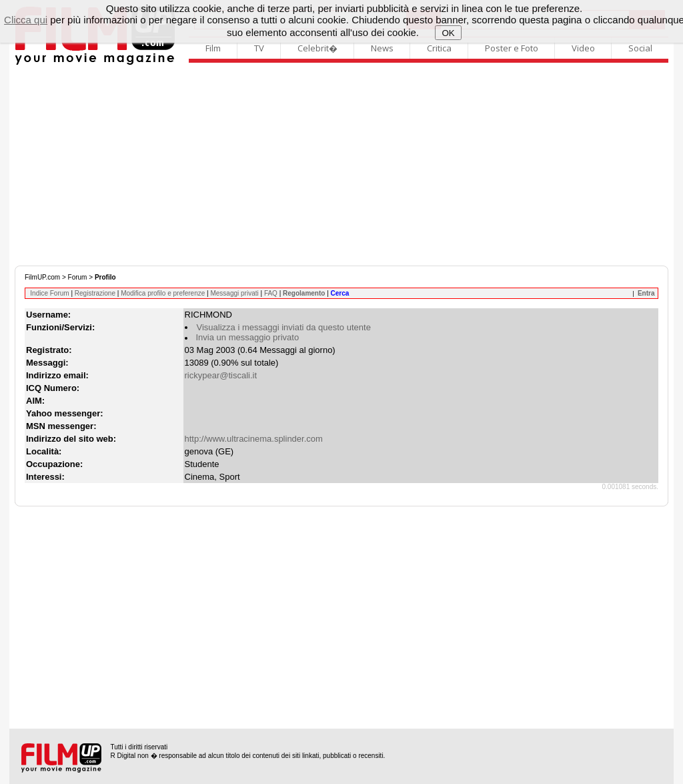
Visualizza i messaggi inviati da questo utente (284, 327)
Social (640, 48)
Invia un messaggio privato (248, 337)
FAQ (271, 293)
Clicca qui (26, 20)
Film (213, 48)
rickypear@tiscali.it (221, 375)
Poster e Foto (512, 48)
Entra (646, 293)
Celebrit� (317, 48)
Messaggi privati (234, 293)
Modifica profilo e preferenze (163, 293)
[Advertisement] (341, 165)
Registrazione (95, 293)
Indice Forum (49, 293)
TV (259, 48)
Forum (78, 277)
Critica (439, 48)
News (382, 48)
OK (448, 33)
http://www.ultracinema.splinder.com (254, 439)
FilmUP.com (42, 277)
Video (583, 48)
